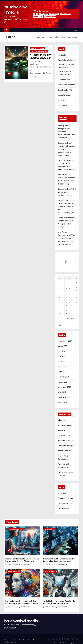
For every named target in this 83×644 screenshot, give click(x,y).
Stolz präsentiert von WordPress (16, 636)
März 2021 (62, 392)
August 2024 (63, 346)
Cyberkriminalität (50, 16)
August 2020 (63, 402)
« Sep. (60, 325)
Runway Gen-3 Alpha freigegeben (66, 639)
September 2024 (65, 341)
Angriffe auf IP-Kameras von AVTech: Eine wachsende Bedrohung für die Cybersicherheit (67, 238)
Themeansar (12, 638)
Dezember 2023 (64, 387)
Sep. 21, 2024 (13, 563)
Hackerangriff (38, 16)
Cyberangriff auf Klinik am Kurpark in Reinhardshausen (67, 192)
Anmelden (62, 493)
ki (34, 14)
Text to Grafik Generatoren (39, 51)
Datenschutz (63, 100)
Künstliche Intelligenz (38, 48)
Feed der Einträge (65, 498)
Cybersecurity (64, 80)
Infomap (75, 635)
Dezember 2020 (64, 397)
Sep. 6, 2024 (13, 603)
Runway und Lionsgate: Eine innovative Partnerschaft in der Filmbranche (66, 132)
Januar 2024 (63, 382)
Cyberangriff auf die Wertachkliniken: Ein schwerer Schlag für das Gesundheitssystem (66, 206)
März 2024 (62, 372)
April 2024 (62, 367)
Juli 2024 (61, 351)
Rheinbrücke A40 (65, 90)
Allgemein (62, 420)
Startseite (40, 37)
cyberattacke (54, 14)
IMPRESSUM (62, 105)
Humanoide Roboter (66, 85)
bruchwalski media (21, 617)
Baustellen (62, 430)
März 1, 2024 (37, 61)
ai (37, 14)
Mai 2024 (61, 361)
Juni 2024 (62, 356)
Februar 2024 (63, 377)
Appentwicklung (65, 95)
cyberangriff (44, 14)
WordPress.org (64, 508)
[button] (76, 30)
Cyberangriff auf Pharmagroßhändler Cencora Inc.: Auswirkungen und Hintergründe (66, 149)
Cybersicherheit (66, 14)
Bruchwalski (25, 563)
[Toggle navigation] (71, 30)
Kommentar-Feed (65, 503)
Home (48, 635)
